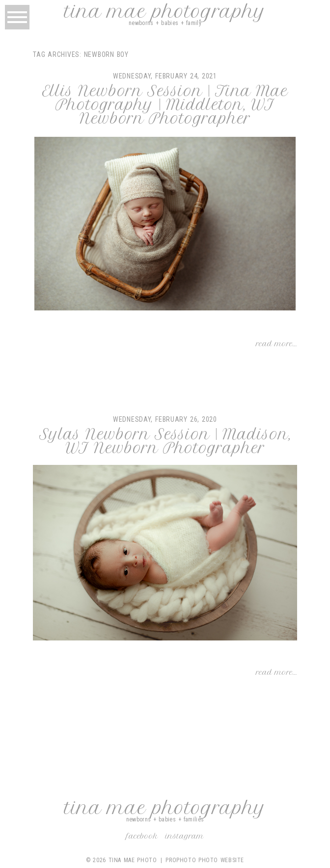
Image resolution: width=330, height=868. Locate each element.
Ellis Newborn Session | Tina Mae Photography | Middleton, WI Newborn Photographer (165, 105)
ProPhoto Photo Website (205, 860)
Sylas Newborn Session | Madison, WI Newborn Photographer (165, 441)
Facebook (142, 836)
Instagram (185, 836)
